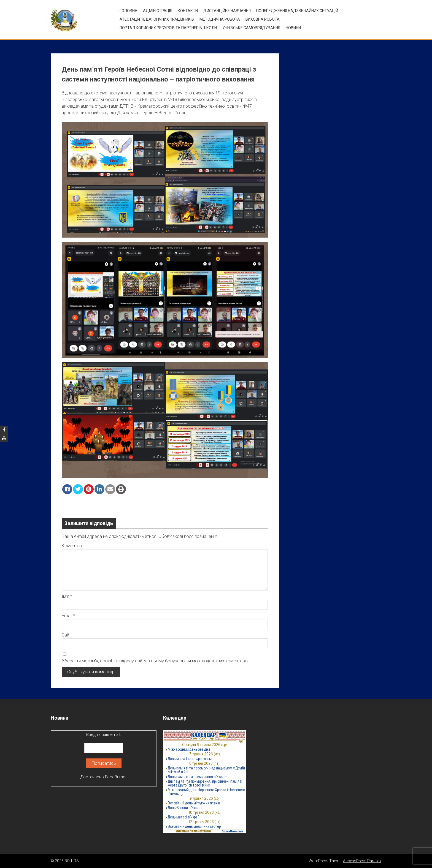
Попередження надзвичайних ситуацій (297, 11)
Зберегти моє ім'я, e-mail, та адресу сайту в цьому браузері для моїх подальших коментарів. (156, 661)
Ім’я (67, 596)
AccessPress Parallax (362, 861)
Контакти (188, 11)
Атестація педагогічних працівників (157, 19)
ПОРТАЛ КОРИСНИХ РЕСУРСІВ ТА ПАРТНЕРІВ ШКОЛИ (168, 28)
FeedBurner (116, 777)
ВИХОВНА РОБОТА (263, 19)
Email (68, 616)
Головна (129, 11)
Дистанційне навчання (227, 11)
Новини (293, 28)
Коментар (72, 546)
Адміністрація (158, 11)
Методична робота (220, 19)
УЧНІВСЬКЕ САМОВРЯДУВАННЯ (251, 28)
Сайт (66, 635)
